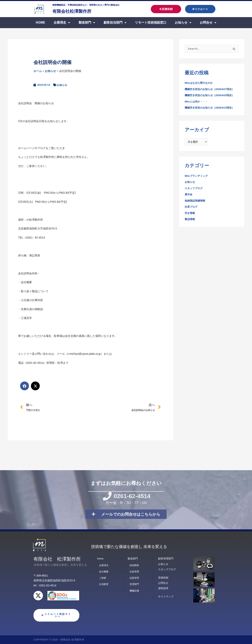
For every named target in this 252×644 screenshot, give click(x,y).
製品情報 (190, 221)
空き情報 (190, 214)
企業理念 (62, 23)
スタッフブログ (194, 190)
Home (40, 23)
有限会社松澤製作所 (79, 11)
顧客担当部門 (115, 23)
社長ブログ (192, 208)
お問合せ (208, 23)
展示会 (189, 196)
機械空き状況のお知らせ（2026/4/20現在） (211, 96)
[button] (25, 386)
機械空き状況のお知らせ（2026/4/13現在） (211, 108)
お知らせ (183, 23)
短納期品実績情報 (196, 202)
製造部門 (87, 23)
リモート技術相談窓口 (151, 23)
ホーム (38, 71)
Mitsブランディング (197, 177)
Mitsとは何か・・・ (197, 102)
